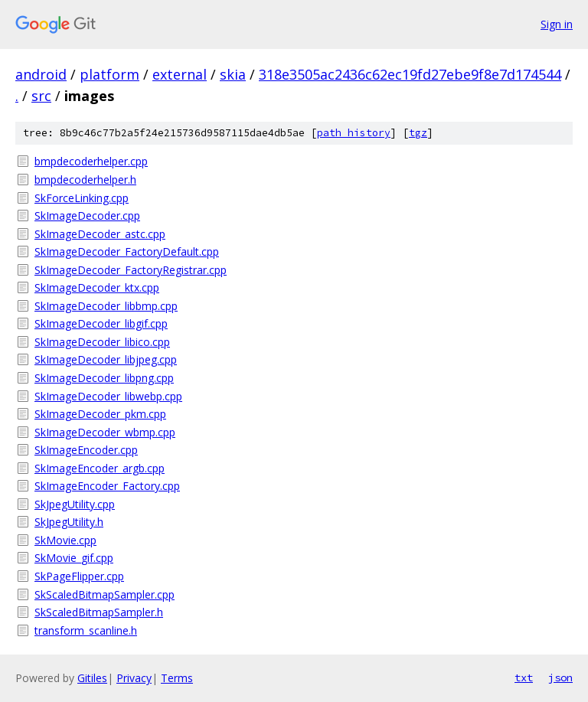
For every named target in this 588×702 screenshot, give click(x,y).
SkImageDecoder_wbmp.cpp (105, 432)
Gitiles (92, 678)
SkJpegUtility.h (69, 522)
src (41, 96)
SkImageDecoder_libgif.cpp (101, 323)
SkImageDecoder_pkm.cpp (100, 414)
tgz (418, 133)
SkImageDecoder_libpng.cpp (104, 378)
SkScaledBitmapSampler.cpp (105, 594)
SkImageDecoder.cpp (87, 215)
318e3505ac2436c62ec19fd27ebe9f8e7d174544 (410, 74)
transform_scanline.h (86, 630)
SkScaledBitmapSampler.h (99, 612)
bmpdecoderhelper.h (85, 180)
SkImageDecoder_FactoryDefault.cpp (127, 251)
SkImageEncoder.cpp (86, 450)
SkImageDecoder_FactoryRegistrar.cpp (131, 270)
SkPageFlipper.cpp (79, 576)
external (180, 74)
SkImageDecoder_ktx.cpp (97, 287)
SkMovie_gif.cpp (74, 558)
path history (354, 133)
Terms (177, 678)
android (41, 74)
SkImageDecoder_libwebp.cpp (108, 396)
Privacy (134, 678)
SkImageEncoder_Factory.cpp (107, 486)
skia (233, 74)
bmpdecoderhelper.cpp (91, 161)
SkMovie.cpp (65, 540)
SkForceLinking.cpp (82, 198)
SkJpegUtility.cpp (75, 504)
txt (524, 678)
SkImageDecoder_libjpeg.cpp (106, 359)
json (560, 678)
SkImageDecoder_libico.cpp (102, 342)
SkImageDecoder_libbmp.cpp (106, 306)
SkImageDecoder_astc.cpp (100, 234)
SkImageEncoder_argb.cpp (100, 468)
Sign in (557, 24)
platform (109, 74)
